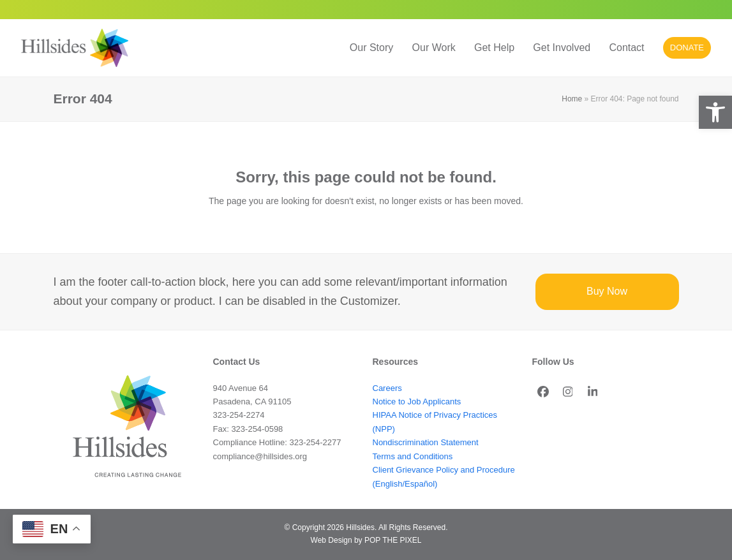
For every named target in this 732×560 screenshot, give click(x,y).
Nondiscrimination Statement (426, 442)
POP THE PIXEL (393, 540)
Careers (387, 388)
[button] (715, 112)
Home (572, 99)
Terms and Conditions (413, 456)
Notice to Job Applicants (417, 402)
